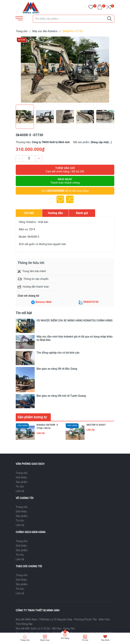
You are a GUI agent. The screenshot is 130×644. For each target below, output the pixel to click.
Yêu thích (105, 640)
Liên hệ (20, 430)
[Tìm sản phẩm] (74, 19)
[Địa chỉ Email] (65, 593)
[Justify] (109, 19)
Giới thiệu (21, 416)
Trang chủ (22, 411)
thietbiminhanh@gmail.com (70, 576)
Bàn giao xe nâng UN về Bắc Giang (57, 340)
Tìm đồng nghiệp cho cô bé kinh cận (58, 334)
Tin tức (20, 425)
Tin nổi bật (24, 313)
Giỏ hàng (65, 638)
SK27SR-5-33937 (96, 364)
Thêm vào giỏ (65, 170)
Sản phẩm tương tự (32, 356)
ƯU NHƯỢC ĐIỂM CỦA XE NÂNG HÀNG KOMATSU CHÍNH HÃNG (75, 320)
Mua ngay (65, 181)
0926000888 (36, 576)
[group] (65, 70)
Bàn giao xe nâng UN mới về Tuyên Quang (61, 345)
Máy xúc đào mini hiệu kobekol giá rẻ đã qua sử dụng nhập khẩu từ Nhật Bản (75, 327)
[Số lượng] (29, 159)
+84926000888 (55, 191)
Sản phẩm (22, 421)
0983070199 (91, 302)
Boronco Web (44, 302)
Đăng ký (106, 593)
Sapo (34, 624)
